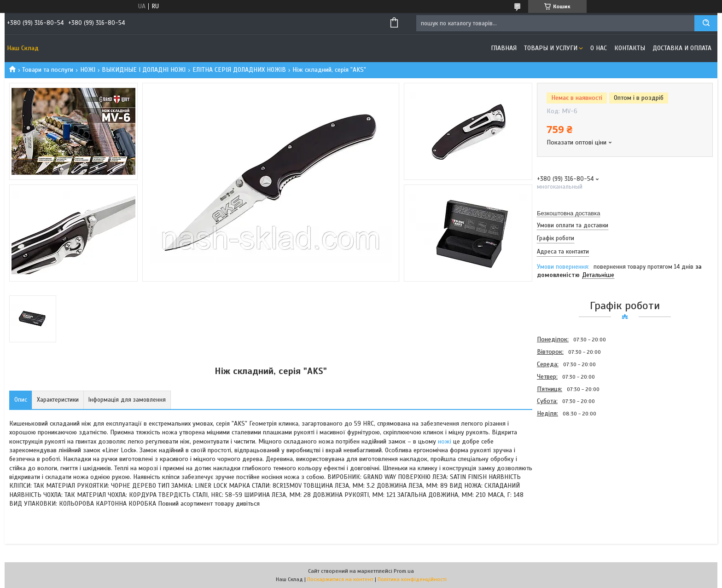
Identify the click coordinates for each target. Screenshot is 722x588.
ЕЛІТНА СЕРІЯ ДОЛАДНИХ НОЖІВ (239, 70)
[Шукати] (706, 23)
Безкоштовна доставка (568, 213)
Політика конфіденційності (412, 579)
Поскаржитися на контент (340, 579)
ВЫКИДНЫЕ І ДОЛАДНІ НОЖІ (144, 70)
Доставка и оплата (682, 48)
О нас (599, 48)
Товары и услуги (551, 48)
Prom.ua (404, 571)
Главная (504, 48)
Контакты (630, 48)
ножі (445, 441)
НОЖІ (88, 70)
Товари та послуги (48, 70)
